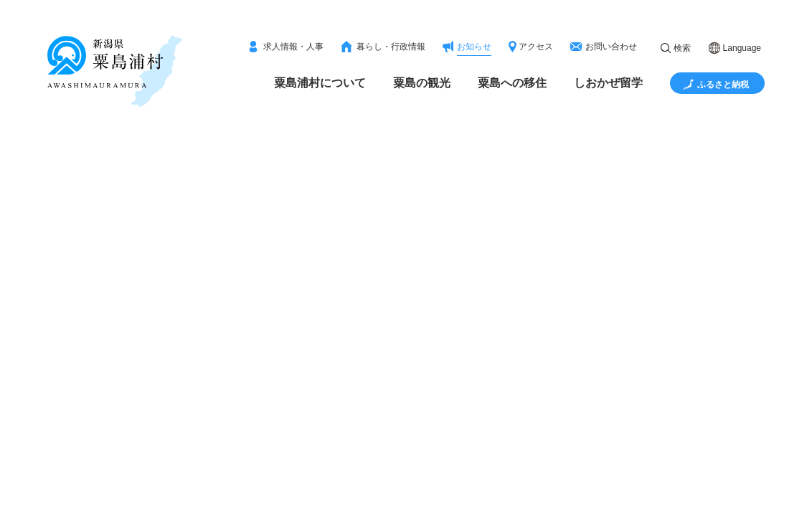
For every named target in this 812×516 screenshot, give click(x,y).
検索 (682, 48)
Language (742, 48)
